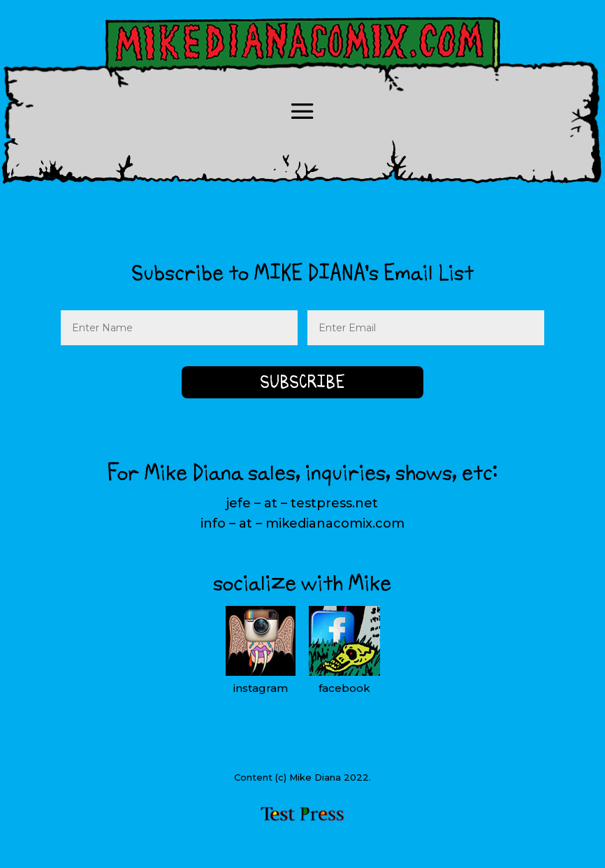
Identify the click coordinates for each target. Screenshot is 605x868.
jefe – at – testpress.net (302, 503)
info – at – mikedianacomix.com (302, 523)
